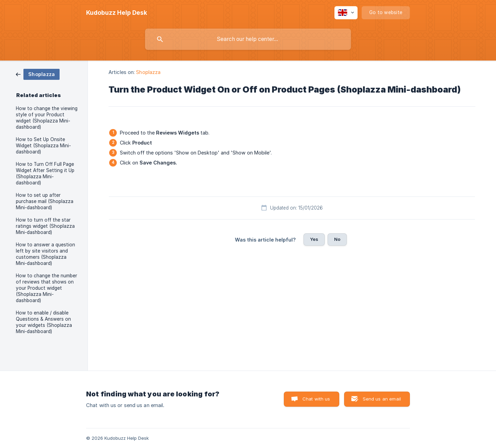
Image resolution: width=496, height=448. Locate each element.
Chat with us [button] (316, 399)
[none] (117, 13)
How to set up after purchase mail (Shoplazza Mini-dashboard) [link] (45, 201)
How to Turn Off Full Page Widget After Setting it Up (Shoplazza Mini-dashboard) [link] (45, 173)
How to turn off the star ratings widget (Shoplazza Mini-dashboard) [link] (45, 226)
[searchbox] (248, 39)
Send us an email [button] (382, 399)
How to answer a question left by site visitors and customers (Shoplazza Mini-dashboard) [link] (45, 254)
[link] (38, 74)
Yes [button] (314, 239)
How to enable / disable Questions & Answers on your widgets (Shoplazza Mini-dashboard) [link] (44, 322)
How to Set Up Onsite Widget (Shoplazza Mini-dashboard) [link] (43, 146)
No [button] (337, 239)
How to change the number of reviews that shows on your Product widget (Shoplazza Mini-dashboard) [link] (46, 288)
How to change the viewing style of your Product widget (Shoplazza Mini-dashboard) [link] (47, 118)
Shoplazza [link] (148, 72)
